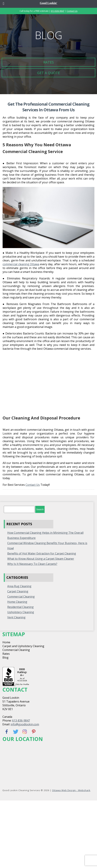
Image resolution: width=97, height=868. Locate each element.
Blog (5, 657)
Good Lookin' (48, 3)
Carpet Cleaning (18, 591)
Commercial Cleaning (21, 597)
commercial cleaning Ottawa (21, 264)
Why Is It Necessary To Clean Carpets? (32, 564)
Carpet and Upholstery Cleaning (23, 646)
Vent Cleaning (16, 617)
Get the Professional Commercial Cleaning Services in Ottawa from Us (48, 107)
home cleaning (17, 602)
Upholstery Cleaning (21, 612)
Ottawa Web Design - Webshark (71, 790)
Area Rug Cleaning (19, 586)
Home (6, 642)
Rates (49, 62)
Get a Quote (48, 73)
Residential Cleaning (20, 607)
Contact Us (72, 11)
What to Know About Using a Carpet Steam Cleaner (41, 559)
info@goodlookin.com (25, 724)
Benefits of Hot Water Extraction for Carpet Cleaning (42, 553)
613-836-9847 (58, 11)
